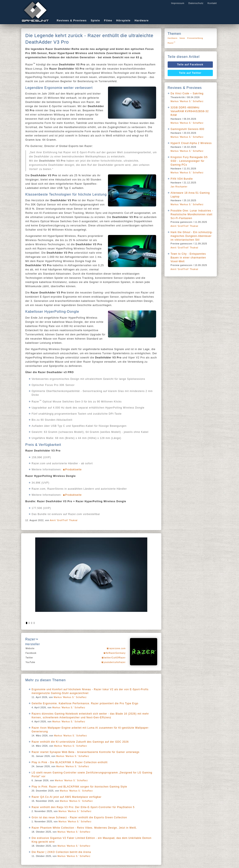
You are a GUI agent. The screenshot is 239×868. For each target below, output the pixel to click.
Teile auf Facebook (190, 65)
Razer (172, 43)
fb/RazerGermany (116, 653)
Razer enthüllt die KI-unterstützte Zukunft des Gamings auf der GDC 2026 (80, 742)
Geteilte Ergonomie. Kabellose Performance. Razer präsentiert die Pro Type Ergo (85, 703)
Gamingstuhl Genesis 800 (187, 129)
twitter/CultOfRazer (115, 658)
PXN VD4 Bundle (182, 179)
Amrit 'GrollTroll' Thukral (64, 520)
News (182, 38)
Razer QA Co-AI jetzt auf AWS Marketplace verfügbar (67, 797)
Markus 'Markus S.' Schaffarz (70, 697)
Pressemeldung (195, 38)
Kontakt (212, 3)
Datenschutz (196, 3)
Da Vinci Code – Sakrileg (187, 93)
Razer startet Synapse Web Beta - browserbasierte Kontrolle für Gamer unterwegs (85, 752)
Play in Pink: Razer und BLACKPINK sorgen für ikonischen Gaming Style (79, 787)
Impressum (178, 3)
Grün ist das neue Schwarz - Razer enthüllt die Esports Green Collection (79, 817)
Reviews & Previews (72, 20)
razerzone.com (117, 648)
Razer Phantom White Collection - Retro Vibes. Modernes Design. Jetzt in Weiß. (84, 828)
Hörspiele (123, 20)
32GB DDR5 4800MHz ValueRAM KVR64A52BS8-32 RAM (190, 111)
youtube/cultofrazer (115, 662)
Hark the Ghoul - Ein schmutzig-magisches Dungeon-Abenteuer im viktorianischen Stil (192, 236)
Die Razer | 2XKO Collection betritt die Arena (61, 852)
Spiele (95, 20)
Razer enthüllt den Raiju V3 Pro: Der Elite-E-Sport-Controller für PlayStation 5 (83, 807)
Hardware (142, 20)
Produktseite (74, 470)
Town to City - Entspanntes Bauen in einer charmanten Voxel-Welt (188, 258)
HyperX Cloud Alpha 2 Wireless (191, 143)
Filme (108, 20)
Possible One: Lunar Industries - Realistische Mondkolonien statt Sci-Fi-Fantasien (192, 214)
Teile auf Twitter (190, 73)
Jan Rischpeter (179, 187)
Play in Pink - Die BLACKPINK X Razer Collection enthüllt (70, 762)
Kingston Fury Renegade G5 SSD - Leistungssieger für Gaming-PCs (189, 161)
